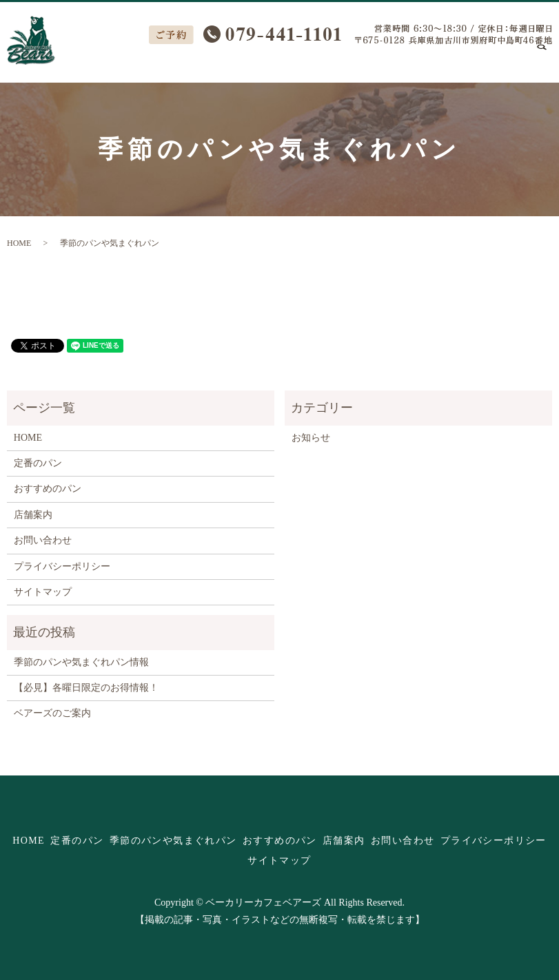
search (550, 62)
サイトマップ (43, 592)
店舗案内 (428, 61)
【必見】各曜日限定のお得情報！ (86, 688)
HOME (84, 61)
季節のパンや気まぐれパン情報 (81, 662)
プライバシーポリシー (62, 566)
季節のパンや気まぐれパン (242, 61)
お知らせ (311, 438)
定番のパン (139, 61)
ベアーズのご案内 (52, 713)
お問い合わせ (493, 61)
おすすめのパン (357, 61)
